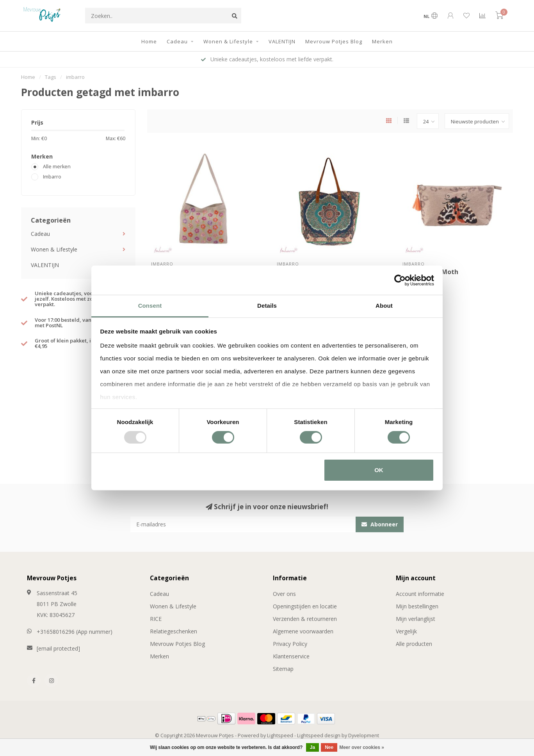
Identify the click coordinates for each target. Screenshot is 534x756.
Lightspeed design (319, 735)
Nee (329, 747)
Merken (382, 41)
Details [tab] (267, 306)
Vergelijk (406, 631)
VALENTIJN (282, 41)
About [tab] (384, 306)
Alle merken (57, 167)
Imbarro (52, 177)
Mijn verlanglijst (416, 619)
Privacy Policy (290, 644)
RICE (156, 619)
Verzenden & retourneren (305, 619)
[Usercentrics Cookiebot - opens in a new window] (400, 280)
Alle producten (414, 644)
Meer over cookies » (362, 747)
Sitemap (283, 669)
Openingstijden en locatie (305, 606)
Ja (312, 747)
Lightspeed (280, 735)
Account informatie (420, 594)
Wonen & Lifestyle (228, 41)
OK (379, 470)
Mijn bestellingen (417, 606)
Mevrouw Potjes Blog (334, 41)
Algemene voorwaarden (303, 631)
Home (149, 41)
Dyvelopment (364, 735)
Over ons (284, 594)
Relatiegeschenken (174, 631)
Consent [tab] (150, 306)
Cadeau (177, 41)
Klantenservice (291, 656)
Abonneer (380, 524)
